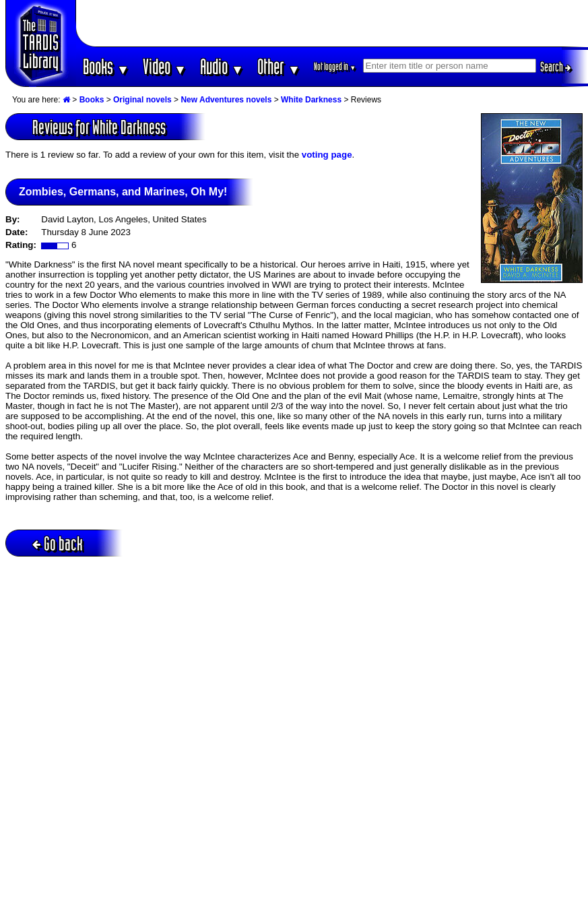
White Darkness (311, 100)
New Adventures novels (226, 100)
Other (279, 66)
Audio (222, 66)
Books (106, 66)
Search (556, 67)
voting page (327, 155)
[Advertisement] (332, 24)
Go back (58, 543)
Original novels (142, 100)
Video (165, 66)
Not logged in (335, 66)
